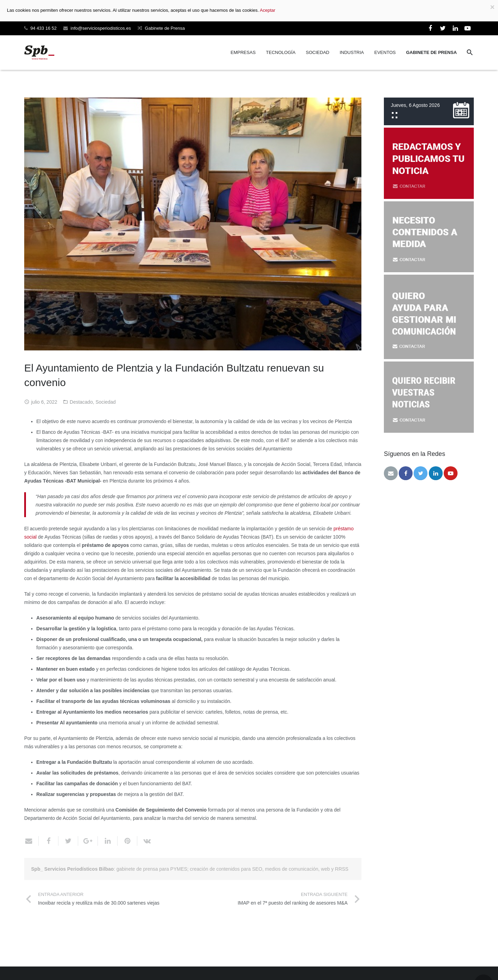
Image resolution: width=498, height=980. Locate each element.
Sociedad (105, 402)
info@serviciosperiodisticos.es (101, 28)
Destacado (81, 402)
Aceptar (268, 10)
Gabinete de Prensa (165, 28)
